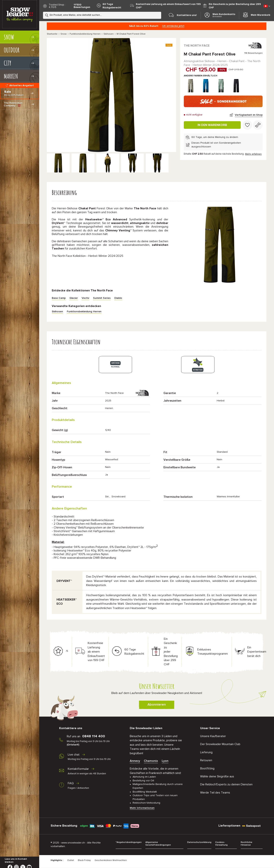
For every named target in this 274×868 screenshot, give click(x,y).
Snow (64, 34)
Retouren (206, 760)
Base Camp (59, 298)
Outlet (71, 860)
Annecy (135, 761)
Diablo (118, 298)
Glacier (74, 298)
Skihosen (109, 34)
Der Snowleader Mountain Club (220, 744)
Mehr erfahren (253, 154)
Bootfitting (207, 768)
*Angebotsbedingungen (129, 842)
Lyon (165, 761)
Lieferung (206, 752)
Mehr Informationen (142, 808)
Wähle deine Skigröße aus (217, 776)
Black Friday (84, 860)
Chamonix (151, 761)
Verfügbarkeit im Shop (249, 115)
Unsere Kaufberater (213, 736)
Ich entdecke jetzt (173, 26)
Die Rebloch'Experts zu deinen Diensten (226, 784)
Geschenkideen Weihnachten (111, 860)
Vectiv (85, 298)
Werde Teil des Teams (215, 793)
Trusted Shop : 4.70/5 (57, 6)
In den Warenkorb (212, 125)
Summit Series (102, 298)
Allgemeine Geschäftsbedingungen (158, 844)
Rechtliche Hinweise (247, 844)
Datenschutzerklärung (199, 842)
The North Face (197, 46)
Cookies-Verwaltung (221, 844)
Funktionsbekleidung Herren (85, 34)
